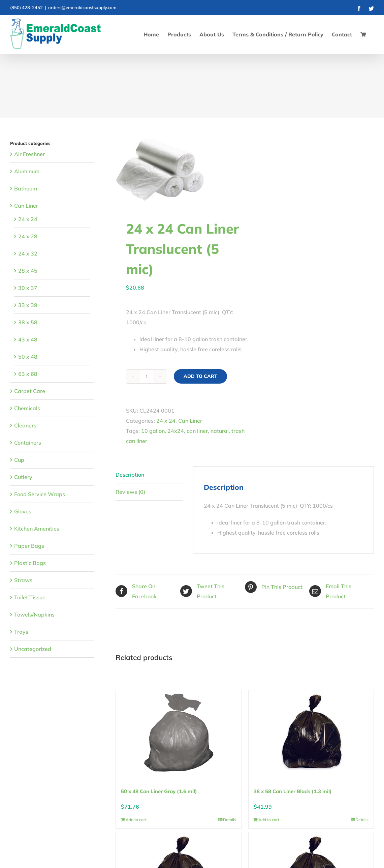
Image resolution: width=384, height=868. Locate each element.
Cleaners (25, 425)
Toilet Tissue (30, 597)
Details (230, 820)
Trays (21, 632)
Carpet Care (30, 391)
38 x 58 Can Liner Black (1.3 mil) (293, 791)
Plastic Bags (30, 563)
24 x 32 (28, 253)
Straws (23, 580)
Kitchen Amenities (37, 529)
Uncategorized (33, 649)
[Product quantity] (147, 377)
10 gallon (153, 431)
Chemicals (27, 408)
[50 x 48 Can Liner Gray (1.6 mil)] (178, 732)
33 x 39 (28, 305)
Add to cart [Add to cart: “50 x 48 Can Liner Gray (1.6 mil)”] (136, 820)
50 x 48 (28, 357)
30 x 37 (28, 288)
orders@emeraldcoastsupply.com (82, 7)
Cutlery (23, 477)
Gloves (23, 511)
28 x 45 (28, 271)
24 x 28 (28, 236)
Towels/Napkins (34, 615)
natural (220, 431)
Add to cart (200, 376)
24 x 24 (166, 421)
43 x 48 (28, 339)
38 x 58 (28, 322)
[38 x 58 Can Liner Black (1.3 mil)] (311, 732)
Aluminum (27, 171)
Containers (28, 443)
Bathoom (26, 188)
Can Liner (190, 421)
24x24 (176, 431)
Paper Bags (29, 546)
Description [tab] (130, 475)
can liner (197, 431)
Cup (19, 460)
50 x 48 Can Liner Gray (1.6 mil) (159, 791)
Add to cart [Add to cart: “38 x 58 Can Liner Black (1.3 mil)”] (269, 820)
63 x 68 (28, 374)
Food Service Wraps (40, 494)
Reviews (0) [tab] (130, 492)
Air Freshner (29, 154)
